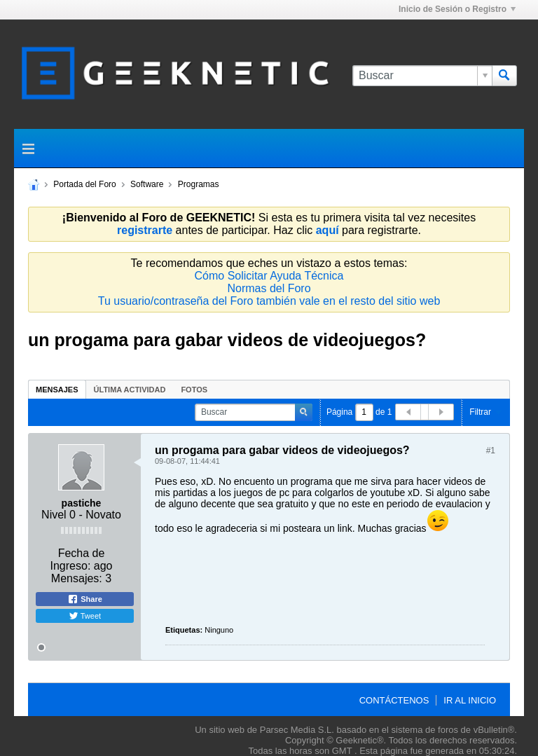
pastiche (82, 503)
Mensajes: (77, 578)
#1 (491, 451)
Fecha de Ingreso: (78, 559)
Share (85, 599)
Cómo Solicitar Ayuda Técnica (269, 276)
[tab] (57, 389)
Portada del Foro (84, 184)
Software (147, 184)
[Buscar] (422, 76)
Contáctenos (394, 700)
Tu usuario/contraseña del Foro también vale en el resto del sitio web (269, 301)
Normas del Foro (269, 288)
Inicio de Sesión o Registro (457, 9)
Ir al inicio (470, 700)
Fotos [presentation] (194, 390)
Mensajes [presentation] (57, 390)
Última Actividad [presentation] (130, 390)
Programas (199, 184)
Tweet (85, 616)
